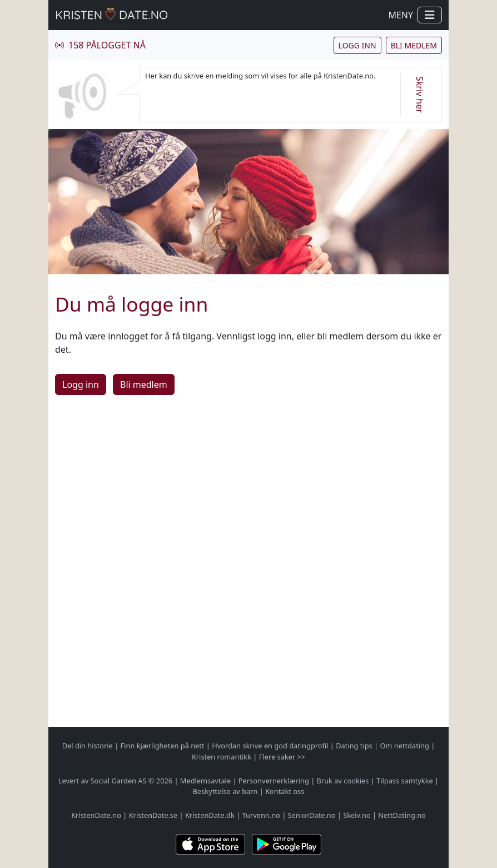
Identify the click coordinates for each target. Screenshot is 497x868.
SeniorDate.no (312, 815)
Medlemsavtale (205, 781)
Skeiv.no (357, 815)
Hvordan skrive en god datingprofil (270, 746)
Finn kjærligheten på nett (163, 746)
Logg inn (357, 45)
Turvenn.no (261, 815)
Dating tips (354, 746)
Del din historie (88, 746)
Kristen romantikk (222, 757)
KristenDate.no (96, 815)
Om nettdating (404, 746)
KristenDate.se (153, 815)
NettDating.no (402, 815)
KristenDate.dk (210, 815)
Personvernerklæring (274, 781)
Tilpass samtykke (405, 781)
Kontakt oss (285, 791)
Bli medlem (414, 45)
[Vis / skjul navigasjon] (430, 15)
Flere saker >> (282, 757)
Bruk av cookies (343, 781)
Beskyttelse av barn (225, 791)
